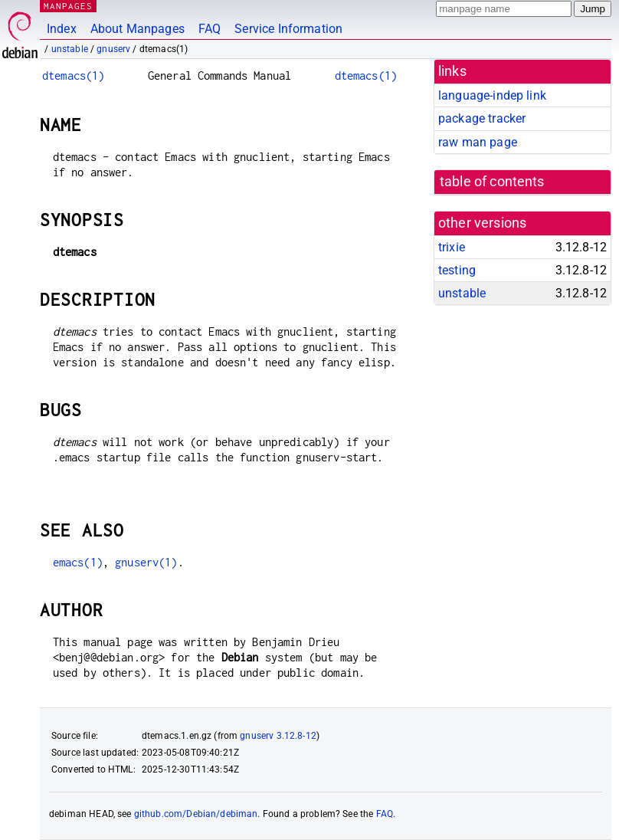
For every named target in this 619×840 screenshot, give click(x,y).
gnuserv (113, 49)
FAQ (210, 29)
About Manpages (138, 29)
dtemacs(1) (74, 75)
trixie (452, 247)
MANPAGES (68, 6)
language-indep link (492, 95)
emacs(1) (78, 562)
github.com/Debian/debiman (196, 814)
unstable (70, 49)
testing (457, 270)
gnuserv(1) (146, 562)
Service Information (288, 29)
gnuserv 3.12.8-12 (278, 736)
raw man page (478, 142)
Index (62, 29)
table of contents (492, 182)
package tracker (482, 118)
